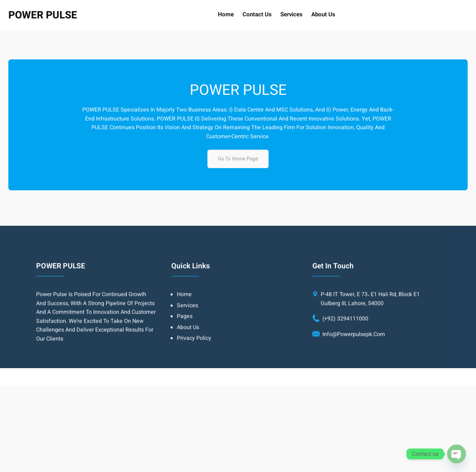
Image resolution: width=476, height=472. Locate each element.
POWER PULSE (43, 15)
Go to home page (238, 159)
